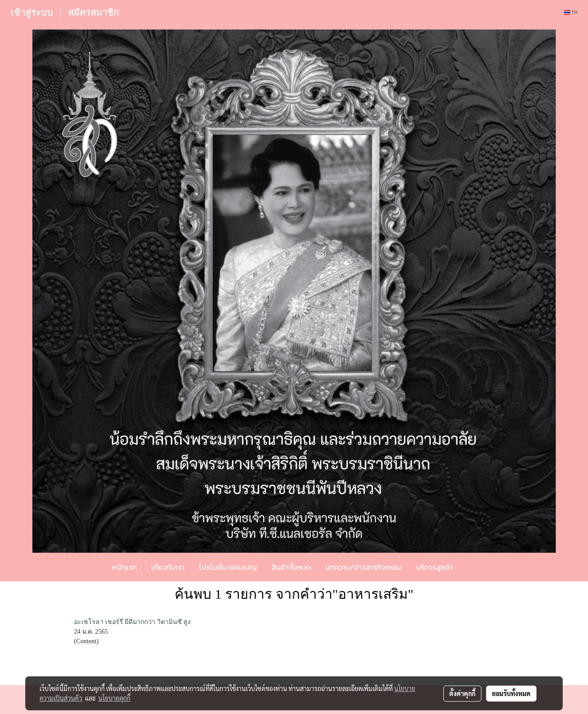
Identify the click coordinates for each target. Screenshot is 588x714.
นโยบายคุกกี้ (114, 698)
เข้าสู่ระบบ (32, 12)
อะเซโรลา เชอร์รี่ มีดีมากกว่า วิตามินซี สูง (132, 622)
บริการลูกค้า (435, 567)
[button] (474, 567)
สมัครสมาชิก (93, 12)
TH (571, 12)
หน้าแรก (124, 567)
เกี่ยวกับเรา (168, 567)
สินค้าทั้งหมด (291, 567)
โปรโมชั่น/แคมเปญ (228, 567)
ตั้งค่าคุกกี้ (462, 693)
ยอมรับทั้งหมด (511, 693)
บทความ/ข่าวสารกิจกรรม (364, 567)
